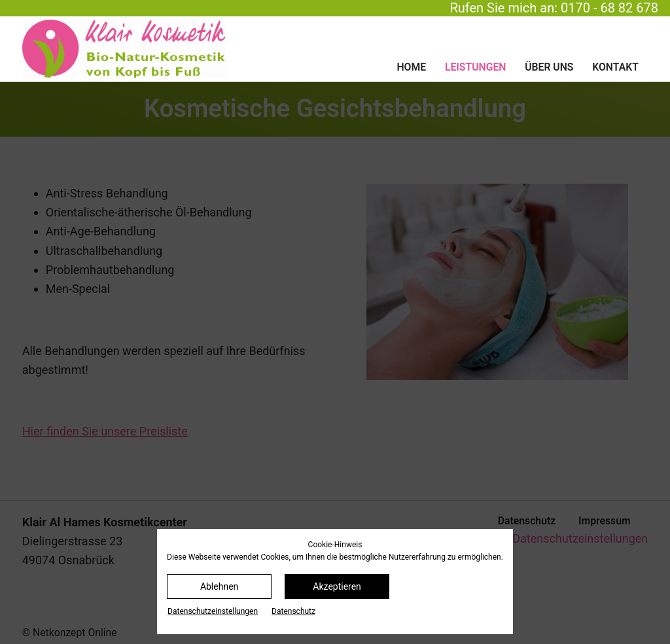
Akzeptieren (337, 586)
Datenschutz (293, 611)
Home (411, 67)
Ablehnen (219, 586)
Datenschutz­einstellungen (213, 611)
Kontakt (615, 67)
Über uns (549, 67)
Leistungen (475, 67)
